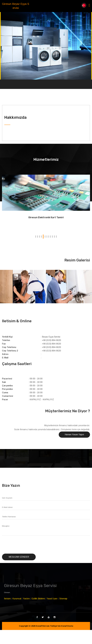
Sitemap (63, 599)
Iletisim (7, 599)
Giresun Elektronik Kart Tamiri (46, 217)
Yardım (26, 599)
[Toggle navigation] (89, 5)
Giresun (7, 593)
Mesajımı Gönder (19, 557)
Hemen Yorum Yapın (74, 435)
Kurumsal (17, 599)
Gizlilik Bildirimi (38, 599)
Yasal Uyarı (52, 599)
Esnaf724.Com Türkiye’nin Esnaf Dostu (55, 626)
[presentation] (22, 545)
